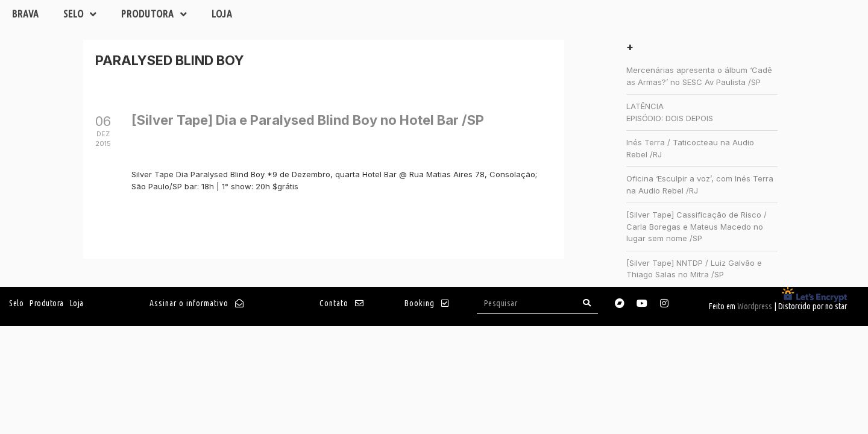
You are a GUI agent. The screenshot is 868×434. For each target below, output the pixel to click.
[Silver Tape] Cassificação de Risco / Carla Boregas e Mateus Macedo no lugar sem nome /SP (697, 226)
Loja (222, 14)
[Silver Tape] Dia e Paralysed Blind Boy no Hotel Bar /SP (308, 120)
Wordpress (755, 306)
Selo (80, 14)
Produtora (154, 14)
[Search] (587, 303)
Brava (26, 14)
